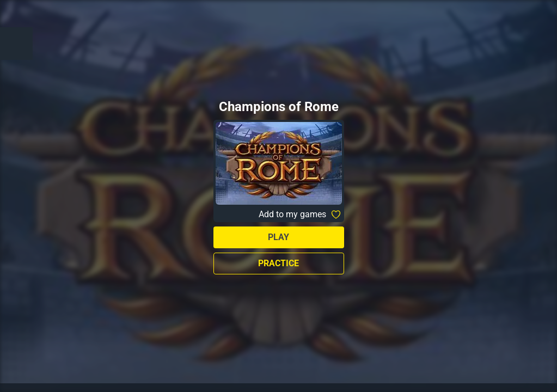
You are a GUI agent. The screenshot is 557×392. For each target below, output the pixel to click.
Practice (278, 263)
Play (278, 237)
